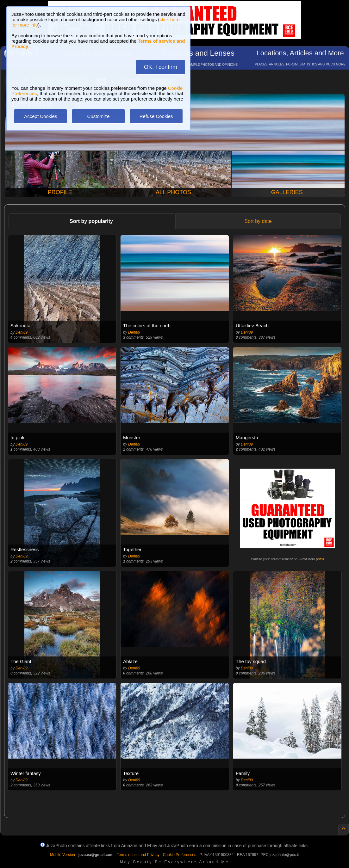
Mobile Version (62, 855)
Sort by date (258, 221)
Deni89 (22, 332)
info (320, 559)
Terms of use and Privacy (138, 855)
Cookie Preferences (180, 855)
